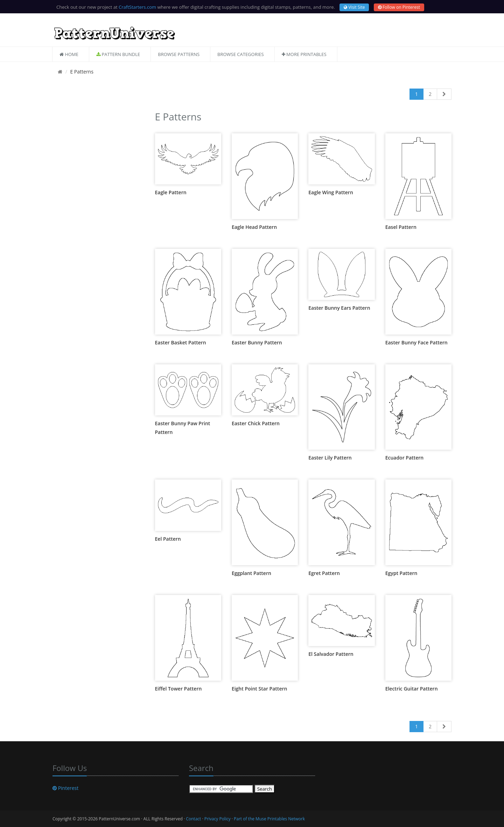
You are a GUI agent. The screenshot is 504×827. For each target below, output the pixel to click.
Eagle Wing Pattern (331, 192)
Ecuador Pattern (405, 458)
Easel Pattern (401, 227)
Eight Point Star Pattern (260, 689)
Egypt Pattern (401, 573)
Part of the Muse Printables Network (269, 819)
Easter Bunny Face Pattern (416, 342)
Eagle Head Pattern (254, 227)
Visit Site (354, 7)
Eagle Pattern (171, 192)
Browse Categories (241, 54)
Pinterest (65, 788)
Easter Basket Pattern (181, 342)
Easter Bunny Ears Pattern (339, 308)
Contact (193, 819)
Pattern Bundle (118, 54)
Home (69, 54)
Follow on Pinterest (399, 7)
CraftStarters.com (137, 7)
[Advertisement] (99, 214)
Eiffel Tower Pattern (178, 689)
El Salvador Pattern (331, 654)
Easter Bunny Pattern (257, 342)
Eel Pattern (168, 539)
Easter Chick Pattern (256, 423)
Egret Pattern (324, 573)
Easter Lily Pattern (330, 458)
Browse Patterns (179, 54)
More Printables (304, 54)
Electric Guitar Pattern (412, 689)
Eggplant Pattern (251, 573)
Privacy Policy (218, 819)
